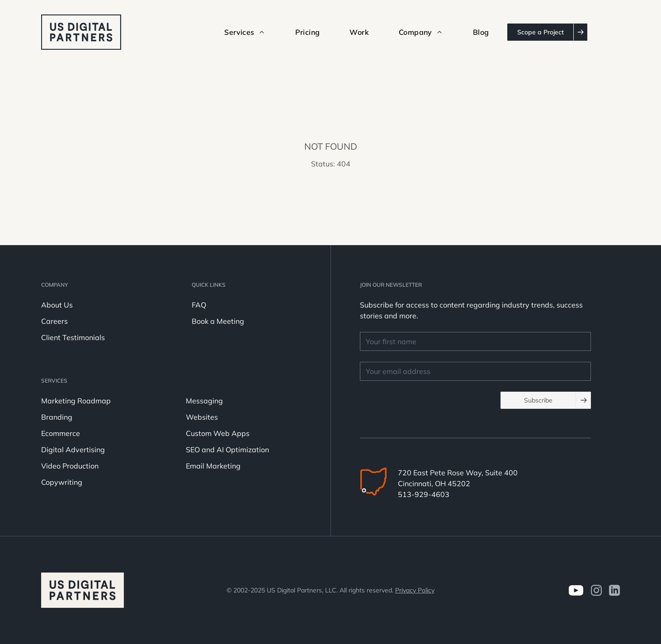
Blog (481, 32)
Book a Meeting (218, 321)
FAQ (199, 305)
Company (54, 285)
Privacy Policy (415, 590)
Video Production (70, 466)
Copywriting (62, 482)
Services (54, 381)
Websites (202, 417)
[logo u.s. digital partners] (81, 32)
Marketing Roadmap (76, 401)
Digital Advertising (73, 450)
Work (359, 32)
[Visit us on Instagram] (596, 590)
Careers (54, 321)
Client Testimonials (73, 337)
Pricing (308, 32)
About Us (57, 305)
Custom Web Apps (218, 433)
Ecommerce (61, 433)
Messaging (204, 401)
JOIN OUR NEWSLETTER (391, 285)
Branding (57, 417)
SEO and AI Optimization (227, 450)
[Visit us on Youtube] (576, 590)
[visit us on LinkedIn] (614, 590)
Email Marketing (213, 466)
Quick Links (209, 285)
